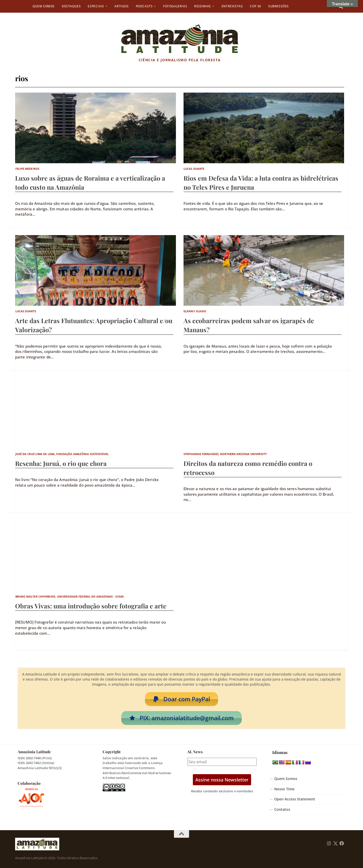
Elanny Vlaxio (195, 311)
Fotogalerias (175, 6)
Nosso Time (284, 789)
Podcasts (144, 6)
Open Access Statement (295, 799)
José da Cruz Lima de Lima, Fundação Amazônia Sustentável (62, 454)
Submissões (279, 6)
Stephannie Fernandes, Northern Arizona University (225, 454)
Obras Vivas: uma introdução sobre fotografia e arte (91, 606)
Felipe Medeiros (27, 169)
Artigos (122, 6)
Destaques (71, 6)
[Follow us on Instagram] (329, 844)
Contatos (282, 809)
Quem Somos (44, 6)
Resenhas (203, 6)
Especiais (96, 6)
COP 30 (255, 6)
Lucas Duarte (194, 169)
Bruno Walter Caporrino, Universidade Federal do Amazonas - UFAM (69, 596)
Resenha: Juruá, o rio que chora (61, 463)
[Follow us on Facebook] (342, 844)
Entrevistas (232, 6)
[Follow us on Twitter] (335, 844)
